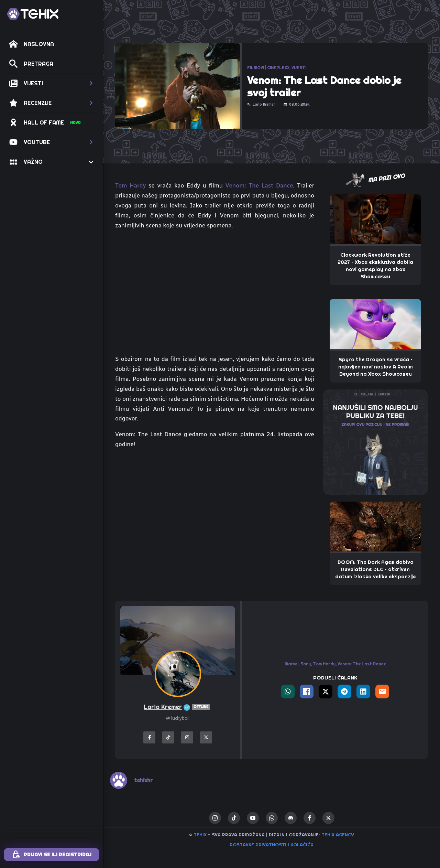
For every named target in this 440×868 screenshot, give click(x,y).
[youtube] (253, 818)
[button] (52, 83)
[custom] (234, 818)
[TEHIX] (33, 14)
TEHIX (200, 835)
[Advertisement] (215, 506)
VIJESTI (299, 68)
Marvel (291, 664)
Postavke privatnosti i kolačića (272, 845)
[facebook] (310, 818)
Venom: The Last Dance (259, 185)
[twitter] (328, 818)
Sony (306, 664)
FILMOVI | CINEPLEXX (268, 68)
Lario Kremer (178, 707)
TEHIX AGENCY (338, 835)
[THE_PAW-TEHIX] (375, 441)
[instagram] (215, 818)
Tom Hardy (130, 185)
